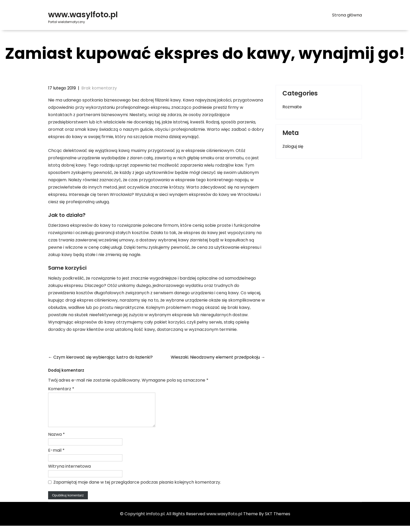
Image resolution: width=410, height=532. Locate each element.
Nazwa (56, 441)
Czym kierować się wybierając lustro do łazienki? (100, 357)
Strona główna (347, 15)
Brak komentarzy (99, 88)
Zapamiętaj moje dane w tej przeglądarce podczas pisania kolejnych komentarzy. (137, 488)
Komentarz (61, 389)
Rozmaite (292, 107)
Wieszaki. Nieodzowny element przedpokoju (218, 357)
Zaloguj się (293, 146)
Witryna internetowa (69, 472)
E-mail (56, 457)
